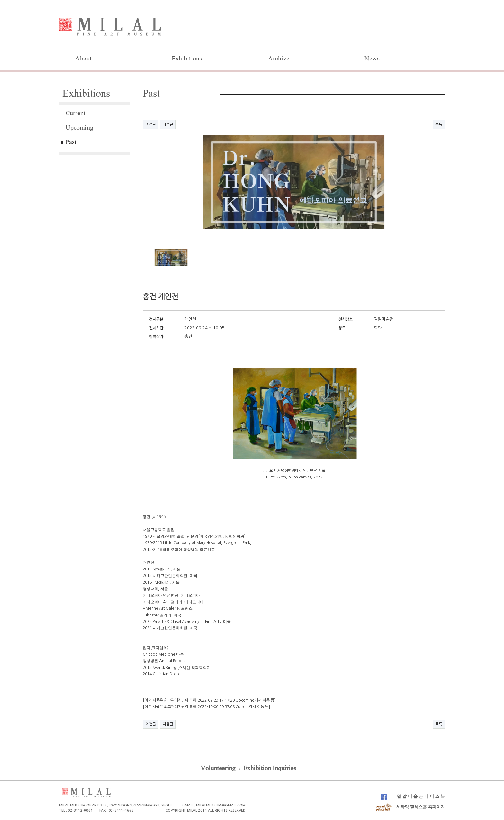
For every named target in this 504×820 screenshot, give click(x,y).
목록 (439, 124)
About (83, 59)
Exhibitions (187, 59)
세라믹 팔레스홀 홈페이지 (410, 807)
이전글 (151, 124)
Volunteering (218, 769)
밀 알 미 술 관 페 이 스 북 (413, 797)
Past (71, 143)
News (372, 59)
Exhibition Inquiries (270, 769)
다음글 (168, 124)
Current (76, 114)
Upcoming (79, 128)
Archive (279, 59)
